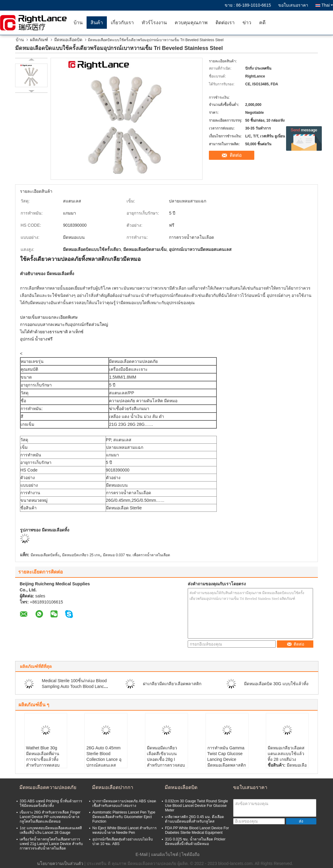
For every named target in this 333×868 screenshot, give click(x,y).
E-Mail (142, 854)
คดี (262, 23)
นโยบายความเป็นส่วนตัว (60, 863)
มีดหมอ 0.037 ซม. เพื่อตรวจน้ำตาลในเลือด (137, 555)
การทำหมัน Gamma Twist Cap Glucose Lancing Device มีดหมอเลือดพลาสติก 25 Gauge (227, 759)
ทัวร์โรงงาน (154, 23)
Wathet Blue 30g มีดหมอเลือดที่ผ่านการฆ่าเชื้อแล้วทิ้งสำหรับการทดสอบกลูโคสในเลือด (43, 759)
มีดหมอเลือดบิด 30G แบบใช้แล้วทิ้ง (276, 684)
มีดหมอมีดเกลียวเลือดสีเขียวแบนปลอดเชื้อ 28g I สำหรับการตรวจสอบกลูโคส (166, 759)
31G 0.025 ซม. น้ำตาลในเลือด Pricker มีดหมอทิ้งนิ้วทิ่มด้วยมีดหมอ (195, 842)
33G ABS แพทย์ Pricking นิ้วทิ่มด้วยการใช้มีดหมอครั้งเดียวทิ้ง (51, 803)
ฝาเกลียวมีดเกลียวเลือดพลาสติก (172, 684)
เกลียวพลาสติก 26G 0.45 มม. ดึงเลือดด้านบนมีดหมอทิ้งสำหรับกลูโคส (195, 819)
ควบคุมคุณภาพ (191, 23)
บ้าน (78, 23)
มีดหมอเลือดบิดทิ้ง (45, 555)
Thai (327, 5)
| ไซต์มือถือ (190, 854)
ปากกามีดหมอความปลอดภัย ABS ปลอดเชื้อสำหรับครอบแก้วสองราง (124, 803)
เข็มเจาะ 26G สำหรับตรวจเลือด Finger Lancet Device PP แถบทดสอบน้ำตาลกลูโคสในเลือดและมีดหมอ (50, 817)
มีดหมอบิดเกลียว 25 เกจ (81, 555)
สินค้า (97, 23)
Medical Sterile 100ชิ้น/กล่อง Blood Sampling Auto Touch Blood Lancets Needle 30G (76, 686)
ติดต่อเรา (225, 23)
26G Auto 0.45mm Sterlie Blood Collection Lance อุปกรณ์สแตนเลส (104, 756)
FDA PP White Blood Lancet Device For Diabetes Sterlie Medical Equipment (197, 830)
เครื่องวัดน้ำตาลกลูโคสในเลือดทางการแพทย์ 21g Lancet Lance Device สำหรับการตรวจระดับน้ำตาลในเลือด (51, 844)
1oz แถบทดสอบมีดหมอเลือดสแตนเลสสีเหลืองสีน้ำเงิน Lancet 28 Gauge (51, 830)
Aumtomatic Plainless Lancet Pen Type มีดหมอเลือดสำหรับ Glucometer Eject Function (124, 817)
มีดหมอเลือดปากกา (113, 787)
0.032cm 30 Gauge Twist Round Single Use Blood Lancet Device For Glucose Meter (196, 806)
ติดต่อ (236, 155)
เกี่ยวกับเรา (122, 23)
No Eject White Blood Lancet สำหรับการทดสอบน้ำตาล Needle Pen (124, 830)
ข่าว (247, 23)
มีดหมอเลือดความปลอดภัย (48, 787)
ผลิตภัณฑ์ (39, 40)
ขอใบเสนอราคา (293, 5)
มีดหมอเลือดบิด (68, 40)
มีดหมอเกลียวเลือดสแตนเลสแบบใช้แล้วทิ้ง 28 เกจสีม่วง (286, 754)
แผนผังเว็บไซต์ (165, 854)
